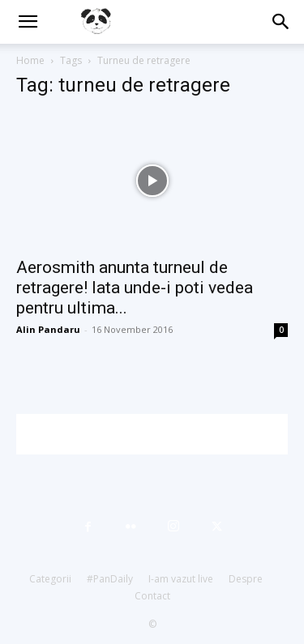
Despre (246, 579)
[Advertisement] (160, 434)
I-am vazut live (181, 579)
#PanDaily (110, 579)
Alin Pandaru (48, 329)
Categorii (50, 579)
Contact (152, 596)
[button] (28, 22)
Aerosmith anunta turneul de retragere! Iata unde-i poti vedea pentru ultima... (135, 288)
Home (30, 60)
